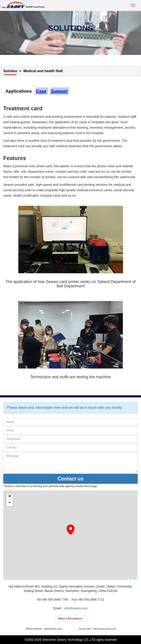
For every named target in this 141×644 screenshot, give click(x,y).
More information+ (70, 618)
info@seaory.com (76, 608)
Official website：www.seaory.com (44, 629)
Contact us (71, 479)
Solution (10, 71)
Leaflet (133, 578)
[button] (70, 530)
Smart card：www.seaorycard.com (97, 629)
